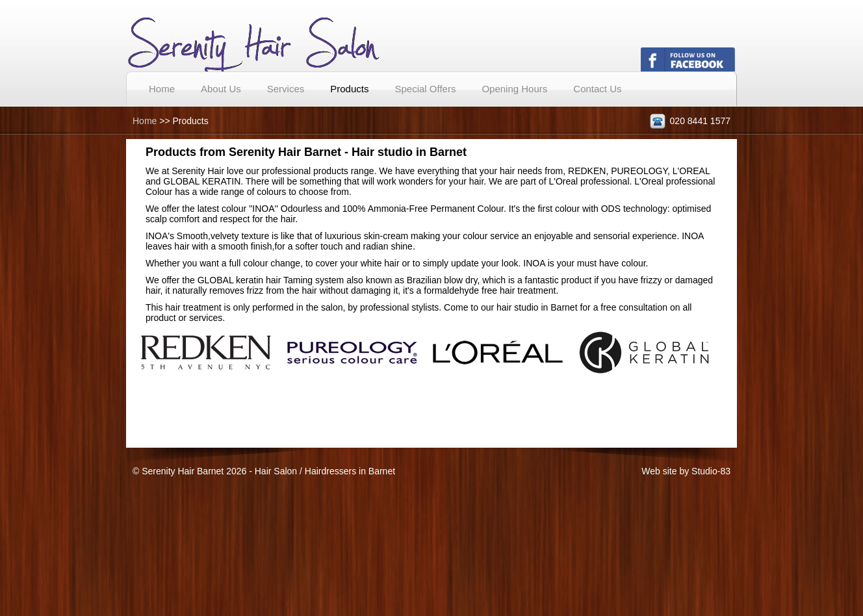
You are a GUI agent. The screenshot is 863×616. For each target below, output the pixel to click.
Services (286, 89)
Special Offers (425, 89)
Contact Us (597, 89)
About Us (221, 89)
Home (162, 89)
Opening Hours (514, 89)
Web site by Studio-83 (686, 471)
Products (349, 89)
